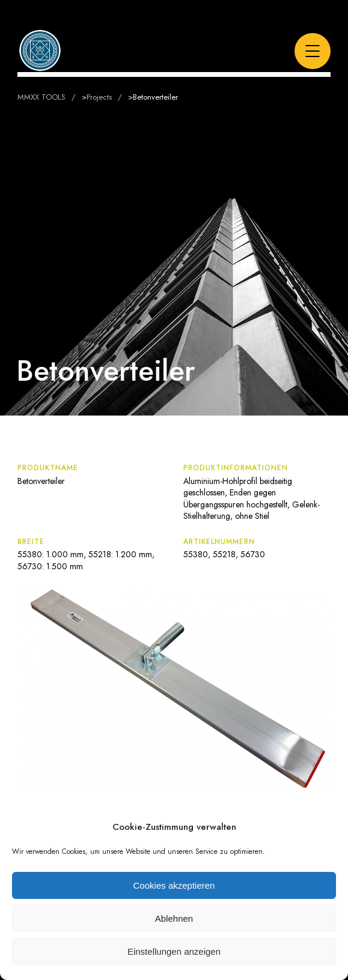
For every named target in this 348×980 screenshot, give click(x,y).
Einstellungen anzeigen (174, 951)
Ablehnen (174, 918)
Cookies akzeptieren (174, 885)
